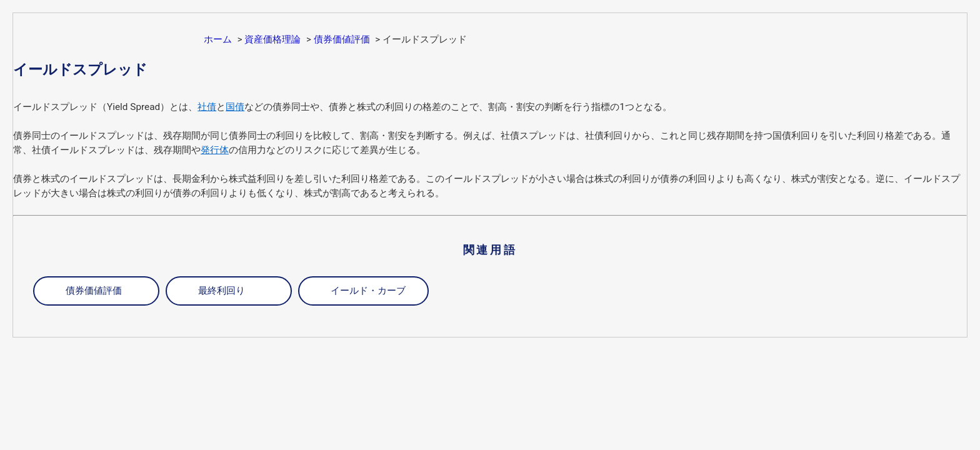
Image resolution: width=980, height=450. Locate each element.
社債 (207, 107)
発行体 (215, 150)
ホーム (218, 39)
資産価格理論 (272, 39)
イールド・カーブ (368, 291)
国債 (235, 107)
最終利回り (222, 291)
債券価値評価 (342, 39)
